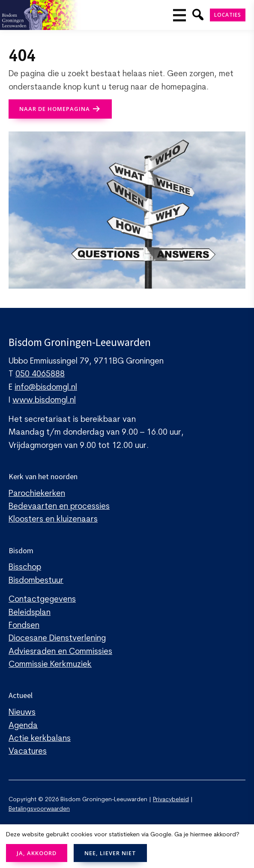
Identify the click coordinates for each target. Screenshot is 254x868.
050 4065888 (40, 374)
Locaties (228, 15)
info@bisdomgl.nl (46, 388)
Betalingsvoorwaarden (39, 809)
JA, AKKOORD (37, 853)
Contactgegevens (42, 600)
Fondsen (24, 626)
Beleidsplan (30, 613)
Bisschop (25, 568)
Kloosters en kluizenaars (53, 520)
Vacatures (28, 752)
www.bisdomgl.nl (44, 401)
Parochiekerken (37, 494)
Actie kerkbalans (40, 739)
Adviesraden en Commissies (60, 652)
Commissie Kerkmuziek (50, 665)
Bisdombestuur (36, 581)
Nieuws (22, 713)
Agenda (23, 726)
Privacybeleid (171, 800)
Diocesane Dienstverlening (57, 639)
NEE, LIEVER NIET (110, 853)
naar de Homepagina (55, 109)
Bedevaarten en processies (59, 507)
